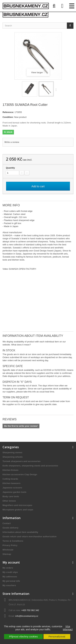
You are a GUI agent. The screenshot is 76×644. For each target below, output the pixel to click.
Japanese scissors (12, 488)
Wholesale (8, 550)
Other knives (9, 501)
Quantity (10, 168)
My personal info (11, 581)
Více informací (68, 628)
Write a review (12, 142)
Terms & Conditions (13, 541)
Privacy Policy (10, 545)
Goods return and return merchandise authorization (30, 537)
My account (11, 562)
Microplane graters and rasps (18, 510)
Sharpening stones (12, 453)
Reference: (8, 112)
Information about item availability (20, 532)
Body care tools (11, 496)
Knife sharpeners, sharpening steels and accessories (30, 466)
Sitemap (7, 554)
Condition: (8, 117)
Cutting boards (10, 479)
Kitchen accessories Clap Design (20, 475)
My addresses (10, 577)
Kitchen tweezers (12, 483)
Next (57, 89)
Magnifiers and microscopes (17, 505)
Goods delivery (10, 528)
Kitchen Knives (10, 470)
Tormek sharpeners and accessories (22, 461)
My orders (8, 568)
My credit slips (10, 572)
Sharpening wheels (13, 457)
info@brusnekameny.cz (27, 616)
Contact (7, 523)
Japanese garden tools (14, 492)
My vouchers (9, 585)
